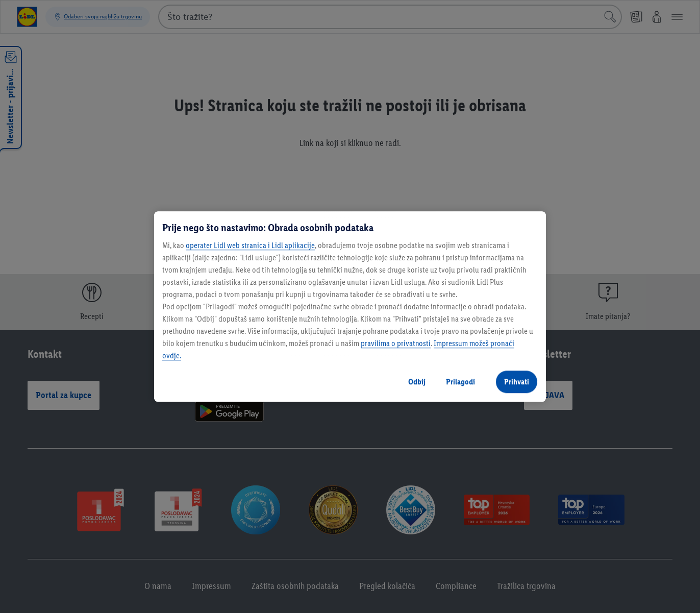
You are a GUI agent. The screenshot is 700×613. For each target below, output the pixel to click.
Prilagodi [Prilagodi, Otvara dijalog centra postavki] (460, 382)
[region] (350, 307)
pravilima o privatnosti (396, 343)
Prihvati (517, 382)
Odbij (417, 382)
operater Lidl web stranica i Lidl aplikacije (250, 245)
